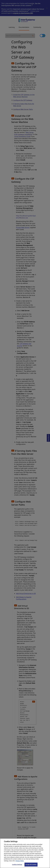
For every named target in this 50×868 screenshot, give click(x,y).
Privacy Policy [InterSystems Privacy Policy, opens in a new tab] (20, 862)
